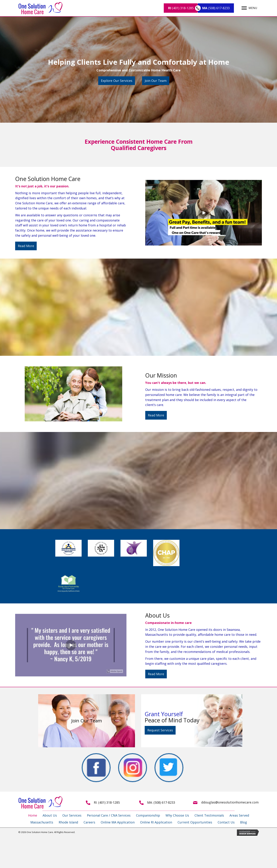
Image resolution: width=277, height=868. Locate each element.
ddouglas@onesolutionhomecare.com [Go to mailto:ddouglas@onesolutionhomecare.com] (230, 802)
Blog (244, 822)
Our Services (72, 815)
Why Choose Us (177, 815)
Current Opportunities (195, 822)
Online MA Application (118, 822)
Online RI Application (156, 822)
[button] (117, 81)
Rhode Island (68, 822)
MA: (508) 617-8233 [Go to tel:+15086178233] (161, 802)
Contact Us (226, 822)
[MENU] (249, 8)
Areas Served (239, 815)
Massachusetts (42, 822)
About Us (50, 815)
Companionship (148, 815)
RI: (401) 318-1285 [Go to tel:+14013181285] (107, 802)
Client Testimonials (209, 815)
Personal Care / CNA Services (109, 815)
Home (33, 815)
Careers (89, 822)
